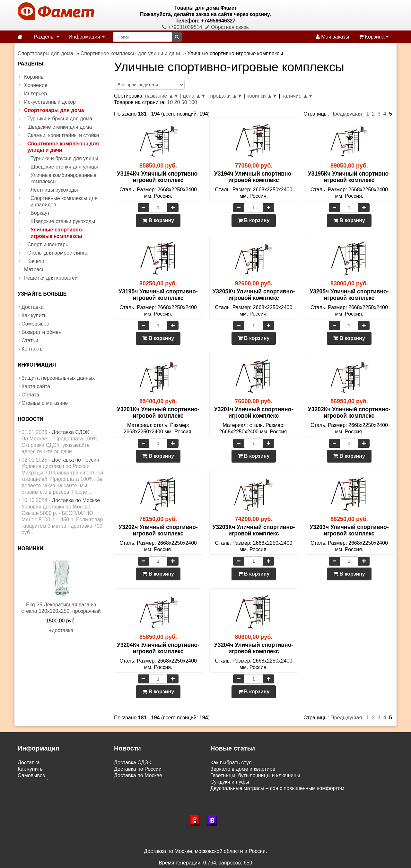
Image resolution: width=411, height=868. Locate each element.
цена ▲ (192, 96)
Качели (36, 261)
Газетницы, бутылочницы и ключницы (255, 775)
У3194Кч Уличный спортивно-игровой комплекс (158, 177)
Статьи (30, 340)
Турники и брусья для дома (60, 119)
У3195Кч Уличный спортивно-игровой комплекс (349, 177)
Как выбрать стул (231, 763)
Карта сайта (36, 386)
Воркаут (40, 213)
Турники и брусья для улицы (64, 158)
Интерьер (35, 94)
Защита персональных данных (58, 378)
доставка (62, 630)
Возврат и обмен (41, 332)
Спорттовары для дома (54, 110)
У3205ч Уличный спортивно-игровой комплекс (349, 295)
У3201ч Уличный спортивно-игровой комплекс (254, 412)
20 (177, 102)
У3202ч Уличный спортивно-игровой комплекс (158, 530)
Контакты (33, 349)
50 (184, 102)
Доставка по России (75, 460)
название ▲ (159, 96)
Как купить (34, 315)
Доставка (33, 307)
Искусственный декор (50, 102)
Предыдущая (346, 114)
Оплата (30, 395)
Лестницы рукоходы (54, 190)
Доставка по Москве (76, 500)
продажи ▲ (223, 96)
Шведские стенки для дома (60, 127)
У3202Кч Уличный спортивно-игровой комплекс (349, 412)
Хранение (36, 85)
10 (170, 102)
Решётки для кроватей (51, 278)
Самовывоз (35, 324)
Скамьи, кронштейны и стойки (63, 135)
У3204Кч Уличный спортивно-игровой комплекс (158, 648)
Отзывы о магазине (45, 403)
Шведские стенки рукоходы (63, 221)
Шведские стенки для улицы (64, 167)
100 (193, 102)
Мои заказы (332, 37)
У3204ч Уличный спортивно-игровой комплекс (254, 648)
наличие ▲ (295, 96)
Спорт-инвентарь (48, 244)
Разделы (46, 37)
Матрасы (35, 269)
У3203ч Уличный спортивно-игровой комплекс (349, 530)
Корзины (34, 77)
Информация (87, 37)
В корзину (158, 220)
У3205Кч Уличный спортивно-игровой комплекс (254, 295)
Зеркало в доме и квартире (243, 769)
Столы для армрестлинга (57, 253)
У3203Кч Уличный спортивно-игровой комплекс (254, 530)
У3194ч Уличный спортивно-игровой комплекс (254, 177)
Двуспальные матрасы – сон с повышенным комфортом (277, 788)
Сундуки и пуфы (230, 782)
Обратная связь (227, 27)
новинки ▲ (259, 96)
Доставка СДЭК (70, 432)
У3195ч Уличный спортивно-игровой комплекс (158, 295)
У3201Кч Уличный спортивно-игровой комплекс (158, 412)
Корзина (374, 37)
